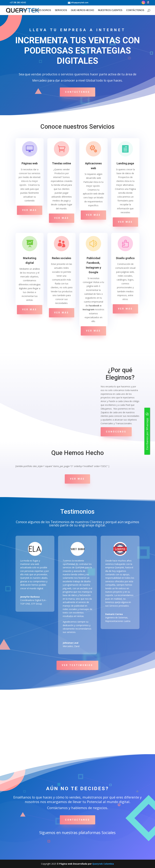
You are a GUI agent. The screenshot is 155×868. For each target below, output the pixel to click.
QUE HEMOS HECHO (82, 10)
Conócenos (116, 432)
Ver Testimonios (77, 665)
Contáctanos (77, 820)
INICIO (24, 10)
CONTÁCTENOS (135, 10)
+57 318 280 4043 (15, 3)
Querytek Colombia (103, 864)
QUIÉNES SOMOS (41, 10)
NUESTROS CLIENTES (110, 10)
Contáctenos (77, 92)
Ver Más (30, 210)
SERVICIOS (61, 10)
